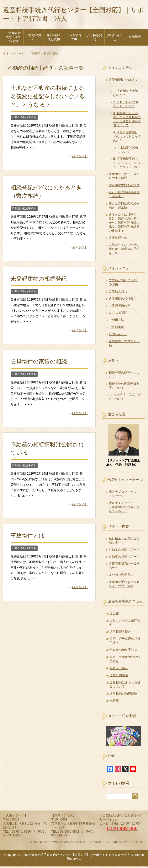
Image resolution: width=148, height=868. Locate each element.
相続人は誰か (119, 670)
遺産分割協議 (119, 677)
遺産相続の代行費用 (54, 39)
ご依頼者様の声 (74, 39)
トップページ (15, 55)
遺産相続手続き (120, 633)
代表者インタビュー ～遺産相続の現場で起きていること (124, 509)
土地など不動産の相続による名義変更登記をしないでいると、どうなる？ (48, 98)
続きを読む (80, 158)
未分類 (114, 702)
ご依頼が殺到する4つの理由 (13, 39)
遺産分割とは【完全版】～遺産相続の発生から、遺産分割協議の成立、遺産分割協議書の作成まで (124, 224)
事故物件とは (28, 537)
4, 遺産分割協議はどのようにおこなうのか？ (127, 138)
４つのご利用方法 (121, 576)
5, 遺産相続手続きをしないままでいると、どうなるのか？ (127, 164)
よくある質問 (94, 39)
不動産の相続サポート (124, 551)
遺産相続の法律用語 (123, 695)
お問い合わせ (115, 39)
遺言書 (114, 615)
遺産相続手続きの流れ (124, 187)
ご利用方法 (116, 321)
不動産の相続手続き (24, 119)
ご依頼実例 (116, 329)
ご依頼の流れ (34, 39)
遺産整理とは (118, 239)
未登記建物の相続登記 (39, 280)
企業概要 (135, 38)
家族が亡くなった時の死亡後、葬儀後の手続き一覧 (124, 250)
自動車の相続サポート (124, 558)
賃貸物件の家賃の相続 (39, 363)
